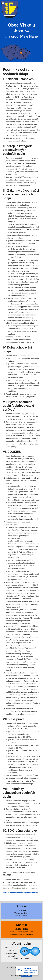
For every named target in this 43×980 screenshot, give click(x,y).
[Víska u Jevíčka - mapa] (16, 52)
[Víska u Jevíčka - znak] (10, 10)
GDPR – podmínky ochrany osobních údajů (20, 892)
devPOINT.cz (26, 976)
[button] (27, 971)
